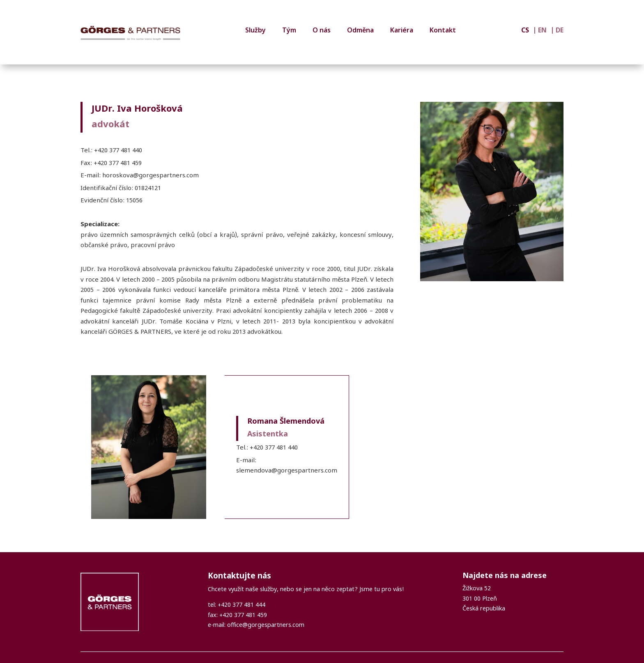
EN (542, 31)
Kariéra (402, 31)
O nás (322, 31)
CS (525, 31)
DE (560, 31)
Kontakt (443, 31)
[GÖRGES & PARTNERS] (130, 33)
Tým (289, 31)
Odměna (360, 31)
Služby (255, 31)
